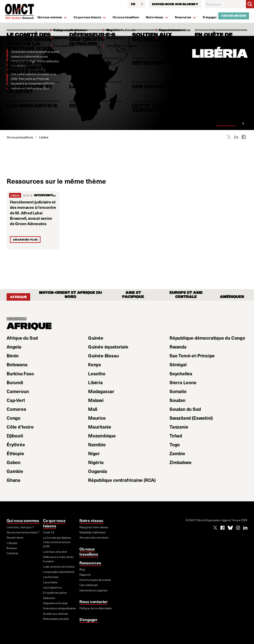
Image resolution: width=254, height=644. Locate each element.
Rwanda (178, 347)
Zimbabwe (180, 462)
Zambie (177, 453)
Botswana (17, 364)
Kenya (94, 364)
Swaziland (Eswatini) (191, 418)
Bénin (13, 356)
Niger (94, 453)
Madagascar (101, 391)
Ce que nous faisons (54, 523)
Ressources (90, 563)
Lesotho (97, 373)
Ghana (13, 480)
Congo (14, 418)
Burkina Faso (20, 373)
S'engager (88, 620)
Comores (16, 409)
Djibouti (15, 436)
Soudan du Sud (185, 409)
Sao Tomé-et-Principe (192, 356)
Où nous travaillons (89, 552)
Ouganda (98, 471)
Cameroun (18, 391)
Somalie (178, 391)
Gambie (15, 471)
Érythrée (16, 444)
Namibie (97, 444)
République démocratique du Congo (207, 338)
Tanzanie (179, 427)
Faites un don (234, 16)
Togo (175, 444)
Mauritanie (100, 427)
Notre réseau (91, 521)
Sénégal (178, 364)
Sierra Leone (183, 382)
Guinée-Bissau (103, 356)
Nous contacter (94, 602)
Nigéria (96, 462)
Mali (93, 409)
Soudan (177, 400)
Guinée (96, 338)
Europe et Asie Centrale (186, 295)
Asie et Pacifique (133, 295)
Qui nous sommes (23, 521)
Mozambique (102, 436)
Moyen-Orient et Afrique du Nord (70, 295)
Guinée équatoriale (108, 347)
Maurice (97, 418)
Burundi (15, 382)
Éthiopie (15, 453)
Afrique (18, 297)
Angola (14, 347)
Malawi (96, 400)
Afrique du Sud (22, 338)
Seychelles (181, 373)
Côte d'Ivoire (20, 427)
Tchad (176, 436)
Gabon (14, 462)
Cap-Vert (16, 400)
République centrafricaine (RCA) (122, 480)
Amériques (232, 297)
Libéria (15, 195)
